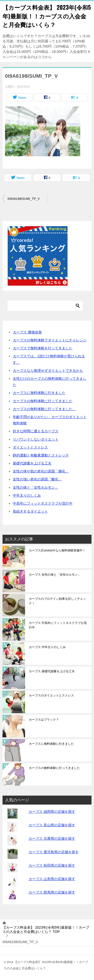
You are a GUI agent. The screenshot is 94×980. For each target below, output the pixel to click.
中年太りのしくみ (27, 495)
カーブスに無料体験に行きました (39, 393)
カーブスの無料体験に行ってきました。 (44, 409)
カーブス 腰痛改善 (27, 332)
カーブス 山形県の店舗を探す (52, 879)
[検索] (45, 306)
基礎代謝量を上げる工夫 (32, 463)
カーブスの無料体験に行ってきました (43, 401)
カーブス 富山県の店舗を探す (52, 825)
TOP (46, 930)
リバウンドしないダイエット (36, 439)
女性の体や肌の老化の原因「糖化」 (41, 471)
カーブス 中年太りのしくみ (47, 647)
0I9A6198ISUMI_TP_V (24, 199)
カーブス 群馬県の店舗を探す (52, 892)
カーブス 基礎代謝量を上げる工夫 (52, 671)
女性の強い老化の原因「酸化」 (37, 479)
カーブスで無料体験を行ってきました (43, 348)
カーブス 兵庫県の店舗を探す (52, 838)
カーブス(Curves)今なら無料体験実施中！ (57, 550)
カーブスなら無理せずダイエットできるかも (48, 371)
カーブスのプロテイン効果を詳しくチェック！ (57, 601)
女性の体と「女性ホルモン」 (36, 487)
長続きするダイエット (30, 511)
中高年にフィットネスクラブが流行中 (43, 503)
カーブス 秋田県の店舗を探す (52, 865)
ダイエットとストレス (30, 447)
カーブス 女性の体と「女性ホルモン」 (55, 575)
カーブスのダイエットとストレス (51, 695)
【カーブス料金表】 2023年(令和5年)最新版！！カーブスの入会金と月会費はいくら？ (47, 16)
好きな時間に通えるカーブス (36, 431)
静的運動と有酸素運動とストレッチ (41, 455)
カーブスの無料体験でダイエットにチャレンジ (50, 340)
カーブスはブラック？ (44, 720)
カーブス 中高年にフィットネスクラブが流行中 (58, 625)
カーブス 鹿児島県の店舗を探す (54, 852)
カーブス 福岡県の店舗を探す (52, 812)
